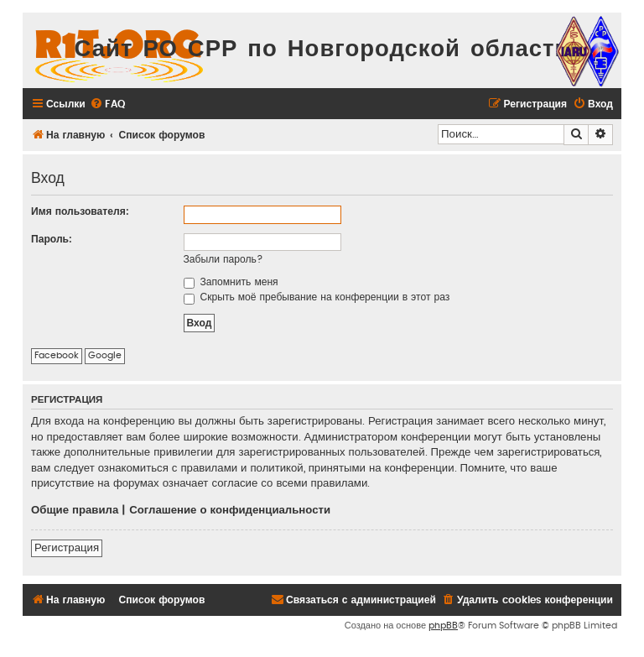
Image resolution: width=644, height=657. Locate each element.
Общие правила (75, 510)
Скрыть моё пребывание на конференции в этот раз (317, 297)
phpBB (443, 626)
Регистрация (67, 548)
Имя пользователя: (80, 211)
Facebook (57, 355)
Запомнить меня (231, 282)
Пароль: (52, 239)
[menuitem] (107, 104)
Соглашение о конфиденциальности (230, 510)
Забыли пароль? (223, 259)
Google (105, 355)
